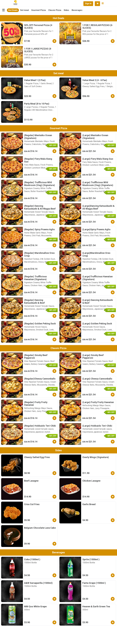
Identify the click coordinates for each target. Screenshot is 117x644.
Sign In (88, 4)
